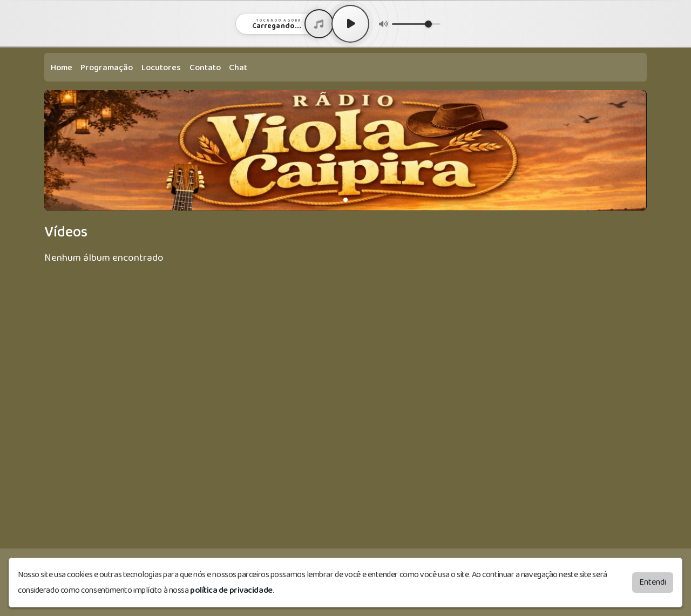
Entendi (653, 582)
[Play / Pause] (350, 24)
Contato (205, 68)
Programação (107, 68)
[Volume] (416, 24)
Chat (238, 68)
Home (62, 68)
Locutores (161, 68)
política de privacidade (231, 590)
